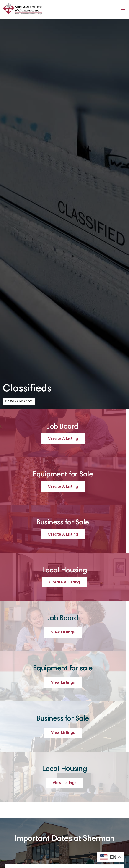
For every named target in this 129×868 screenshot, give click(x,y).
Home (10, 401)
